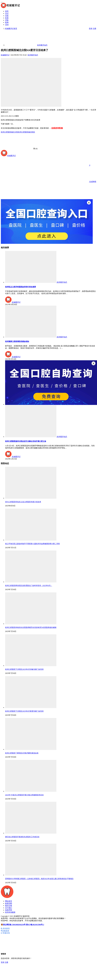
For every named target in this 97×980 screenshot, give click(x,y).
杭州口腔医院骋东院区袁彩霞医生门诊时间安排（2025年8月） (29, 586)
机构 (7, 22)
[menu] (2, 2)
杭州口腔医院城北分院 (9, 132)
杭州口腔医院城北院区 (26, 132)
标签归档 (9, 903)
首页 (7, 11)
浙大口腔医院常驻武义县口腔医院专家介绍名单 (23, 502)
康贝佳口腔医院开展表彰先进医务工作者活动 (22, 837)
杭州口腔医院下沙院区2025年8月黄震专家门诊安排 (24, 711)
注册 (94, 29)
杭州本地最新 (10, 912)
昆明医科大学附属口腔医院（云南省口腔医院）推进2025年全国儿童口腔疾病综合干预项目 (39, 879)
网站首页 (9, 901)
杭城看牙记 (5, 55)
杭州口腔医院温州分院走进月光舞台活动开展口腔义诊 (26, 441)
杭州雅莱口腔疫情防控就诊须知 (17, 341)
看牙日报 (9, 906)
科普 (7, 18)
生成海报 (76, 182)
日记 (7, 13)
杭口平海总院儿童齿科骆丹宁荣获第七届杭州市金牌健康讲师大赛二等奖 (32, 544)
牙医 (7, 20)
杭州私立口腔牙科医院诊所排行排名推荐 (21, 287)
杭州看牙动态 (33, 55)
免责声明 (9, 910)
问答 (7, 16)
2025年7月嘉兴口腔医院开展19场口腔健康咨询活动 (24, 795)
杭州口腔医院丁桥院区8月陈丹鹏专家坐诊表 (22, 753)
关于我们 (9, 908)
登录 (91, 29)
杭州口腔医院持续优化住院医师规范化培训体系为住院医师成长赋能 (31, 627)
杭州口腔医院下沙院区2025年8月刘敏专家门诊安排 (24, 669)
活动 (7, 25)
